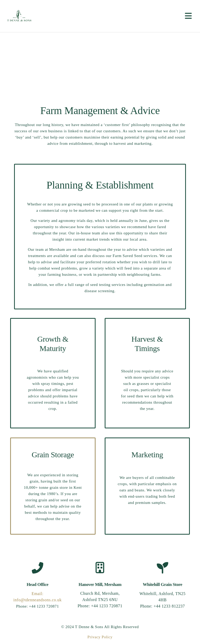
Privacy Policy (100, 637)
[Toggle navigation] (189, 16)
